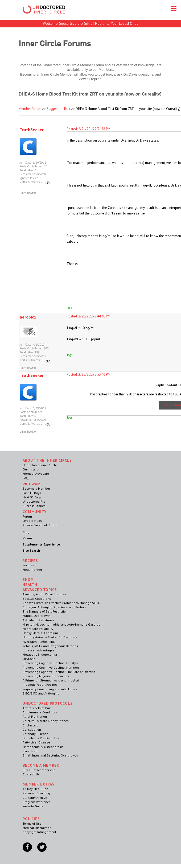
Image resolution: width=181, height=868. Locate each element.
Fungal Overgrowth (37, 616)
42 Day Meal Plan (35, 789)
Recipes (28, 565)
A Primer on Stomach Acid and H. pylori (51, 680)
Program (32, 484)
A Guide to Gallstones (38, 620)
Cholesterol (31, 725)
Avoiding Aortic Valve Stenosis (44, 594)
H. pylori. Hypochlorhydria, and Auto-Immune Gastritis (61, 624)
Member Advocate (36, 474)
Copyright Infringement (39, 832)
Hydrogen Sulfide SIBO (39, 642)
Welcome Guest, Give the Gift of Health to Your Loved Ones (90, 23)
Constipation (32, 729)
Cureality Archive (35, 798)
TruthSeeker (32, 130)
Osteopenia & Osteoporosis (43, 747)
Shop (28, 580)
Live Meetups (32, 521)
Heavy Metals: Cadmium (40, 633)
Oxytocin (29, 659)
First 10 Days (32, 493)
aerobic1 (28, 317)
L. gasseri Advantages (38, 650)
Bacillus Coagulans (37, 599)
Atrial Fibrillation (35, 716)
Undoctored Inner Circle (40, 465)
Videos (28, 538)
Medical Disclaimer (37, 828)
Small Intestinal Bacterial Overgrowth (50, 755)
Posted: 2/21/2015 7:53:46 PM (89, 375)
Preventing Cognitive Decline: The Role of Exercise (59, 672)
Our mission (31, 469)
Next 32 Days (32, 497)
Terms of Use (32, 823)
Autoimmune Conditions (40, 712)
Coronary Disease (35, 734)
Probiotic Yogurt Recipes (40, 685)
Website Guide (33, 806)
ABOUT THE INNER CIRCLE (47, 460)
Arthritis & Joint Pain (37, 708)
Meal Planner (32, 570)
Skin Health (31, 751)
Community (35, 512)
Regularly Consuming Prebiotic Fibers (50, 689)
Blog (26, 532)
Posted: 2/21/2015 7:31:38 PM (89, 129)
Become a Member (36, 488)
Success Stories (34, 506)
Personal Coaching (36, 793)
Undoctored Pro (34, 501)
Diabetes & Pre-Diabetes (41, 738)
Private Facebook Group (40, 525)
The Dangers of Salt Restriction (45, 611)
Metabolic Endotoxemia (40, 654)
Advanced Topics (40, 590)
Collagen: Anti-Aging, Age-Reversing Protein (54, 607)
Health (30, 585)
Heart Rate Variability (38, 629)
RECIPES (30, 561)
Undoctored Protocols (48, 703)
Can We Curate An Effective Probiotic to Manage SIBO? (62, 603)
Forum (27, 516)
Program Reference (37, 802)
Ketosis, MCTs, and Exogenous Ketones (50, 646)
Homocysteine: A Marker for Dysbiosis (50, 637)
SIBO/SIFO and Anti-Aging (41, 693)
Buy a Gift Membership (39, 770)
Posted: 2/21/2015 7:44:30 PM (89, 316)
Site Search (31, 550)
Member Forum (30, 109)
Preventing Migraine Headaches (46, 676)
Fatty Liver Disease (36, 742)
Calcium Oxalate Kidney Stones (46, 721)
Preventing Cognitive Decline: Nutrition (51, 667)
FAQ (26, 478)
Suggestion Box (58, 109)
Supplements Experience (41, 544)
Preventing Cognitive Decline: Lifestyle (51, 663)
